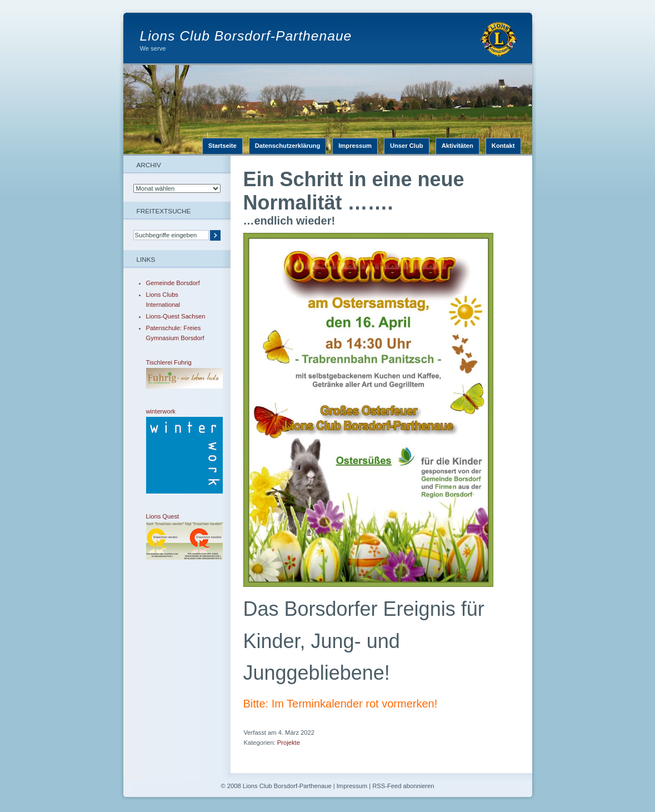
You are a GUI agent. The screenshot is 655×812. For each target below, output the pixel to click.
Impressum (355, 146)
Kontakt (503, 146)
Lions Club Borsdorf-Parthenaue (246, 36)
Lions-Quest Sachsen (176, 316)
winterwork (177, 451)
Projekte (289, 743)
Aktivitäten (457, 146)
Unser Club (407, 146)
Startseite (222, 146)
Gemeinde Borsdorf (173, 283)
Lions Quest (177, 536)
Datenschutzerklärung (288, 146)
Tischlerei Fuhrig (177, 374)
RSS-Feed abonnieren (403, 786)
